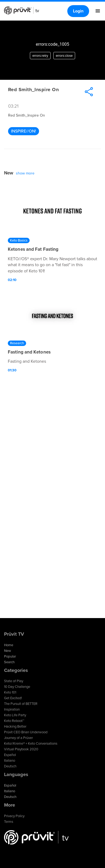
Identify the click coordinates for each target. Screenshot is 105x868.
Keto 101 (10, 692)
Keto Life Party (15, 715)
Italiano (10, 761)
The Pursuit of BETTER (21, 704)
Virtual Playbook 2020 (21, 749)
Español (10, 755)
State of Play (14, 681)
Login (78, 11)
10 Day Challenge (17, 687)
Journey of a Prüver (18, 738)
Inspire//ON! (24, 131)
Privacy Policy (14, 816)
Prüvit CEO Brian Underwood (26, 732)
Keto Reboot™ (14, 721)
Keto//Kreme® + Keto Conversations (31, 744)
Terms (9, 822)
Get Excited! (13, 698)
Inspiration (12, 709)
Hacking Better (15, 727)
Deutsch (10, 766)
